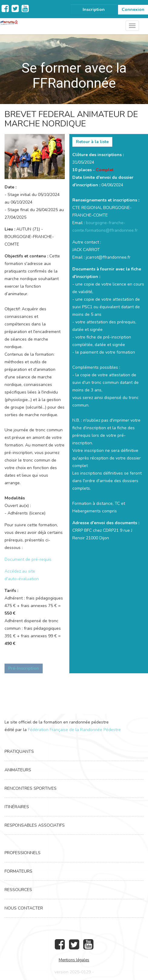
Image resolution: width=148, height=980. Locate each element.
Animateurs (18, 770)
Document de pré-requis (28, 559)
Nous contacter (24, 908)
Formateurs (18, 871)
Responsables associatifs (35, 825)
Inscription (94, 10)
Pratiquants (19, 751)
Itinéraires (17, 807)
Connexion (133, 10)
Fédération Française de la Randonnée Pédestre (74, 730)
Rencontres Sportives (31, 788)
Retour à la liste (92, 142)
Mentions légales (74, 960)
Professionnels (23, 853)
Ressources (18, 890)
